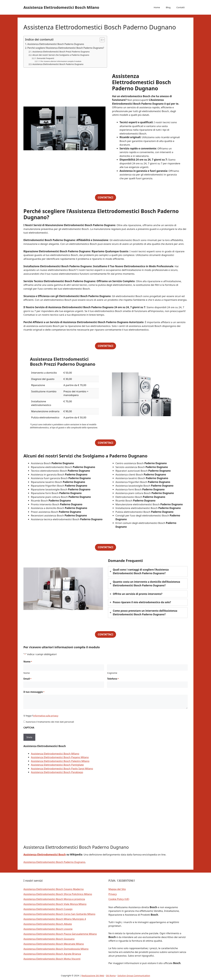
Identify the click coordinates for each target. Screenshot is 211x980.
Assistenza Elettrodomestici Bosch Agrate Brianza (52, 954)
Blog (168, 7)
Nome (27, 673)
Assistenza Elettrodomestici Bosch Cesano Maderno (54, 889)
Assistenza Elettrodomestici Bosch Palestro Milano (60, 761)
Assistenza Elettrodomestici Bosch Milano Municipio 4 (55, 919)
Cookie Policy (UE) (119, 899)
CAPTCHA (29, 728)
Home (157, 7)
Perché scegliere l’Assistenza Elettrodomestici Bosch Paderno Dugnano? (66, 48)
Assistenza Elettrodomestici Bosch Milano (61, 7)
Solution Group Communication (134, 975)
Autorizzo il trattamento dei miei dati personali (50, 722)
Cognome (112, 673)
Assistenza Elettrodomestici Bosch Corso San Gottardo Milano (59, 914)
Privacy (113, 894)
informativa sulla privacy (46, 716)
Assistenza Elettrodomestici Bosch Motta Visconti (52, 959)
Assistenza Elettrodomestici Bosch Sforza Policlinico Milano (58, 894)
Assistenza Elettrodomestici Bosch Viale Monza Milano (55, 904)
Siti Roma (111, 975)
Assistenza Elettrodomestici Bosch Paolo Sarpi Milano (62, 768)
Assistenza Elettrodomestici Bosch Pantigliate (57, 765)
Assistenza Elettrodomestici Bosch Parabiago (57, 772)
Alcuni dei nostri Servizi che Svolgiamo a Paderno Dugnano (61, 55)
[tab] (148, 572)
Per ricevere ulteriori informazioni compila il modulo (61, 61)
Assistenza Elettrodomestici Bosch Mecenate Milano (54, 944)
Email (27, 679)
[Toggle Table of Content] (101, 40)
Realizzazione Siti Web (93, 975)
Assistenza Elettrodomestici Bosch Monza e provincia (54, 899)
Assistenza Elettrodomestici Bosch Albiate (48, 924)
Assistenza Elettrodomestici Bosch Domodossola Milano (56, 949)
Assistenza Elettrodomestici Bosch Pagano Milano (60, 757)
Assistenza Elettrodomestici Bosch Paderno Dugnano (56, 44)
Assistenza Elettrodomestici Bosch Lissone (48, 929)
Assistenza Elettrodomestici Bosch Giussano (49, 939)
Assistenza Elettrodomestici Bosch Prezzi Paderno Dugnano (61, 52)
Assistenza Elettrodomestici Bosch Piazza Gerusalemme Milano (60, 934)
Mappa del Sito (117, 889)
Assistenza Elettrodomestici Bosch (45, 855)
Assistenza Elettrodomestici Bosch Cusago (48, 909)
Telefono (113, 679)
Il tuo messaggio (34, 692)
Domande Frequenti (45, 58)
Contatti (181, 7)
